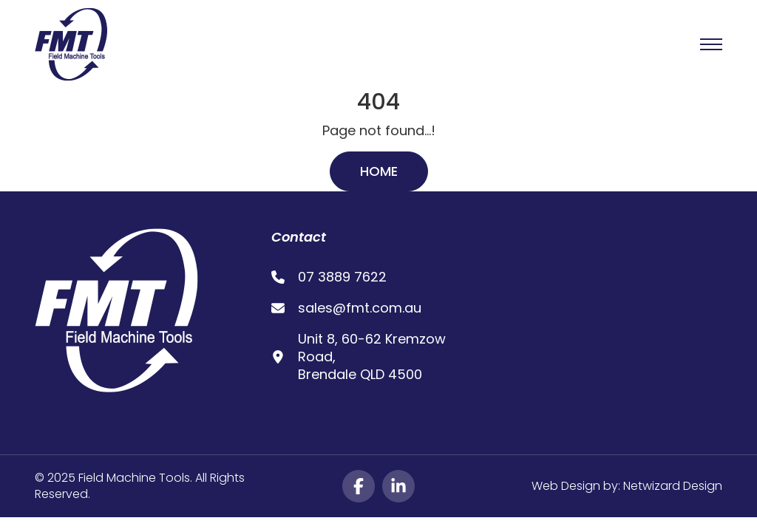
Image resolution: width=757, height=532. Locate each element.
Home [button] (379, 171)
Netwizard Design (673, 486)
